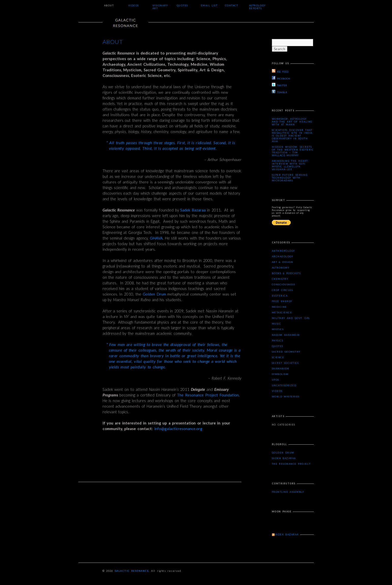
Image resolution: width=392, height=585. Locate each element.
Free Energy (282, 301)
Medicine (279, 307)
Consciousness (284, 284)
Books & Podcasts (286, 273)
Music (277, 324)
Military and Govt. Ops (291, 318)
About (109, 5)
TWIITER (279, 85)
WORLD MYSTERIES (286, 397)
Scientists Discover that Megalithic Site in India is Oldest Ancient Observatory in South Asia (292, 136)
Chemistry (280, 279)
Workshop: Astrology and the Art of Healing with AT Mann (292, 122)
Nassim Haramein (286, 335)
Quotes (182, 5)
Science (278, 357)
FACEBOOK (281, 78)
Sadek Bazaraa (193, 210)
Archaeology (283, 256)
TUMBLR (280, 92)
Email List (209, 5)
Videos (134, 5)
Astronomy (281, 268)
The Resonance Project (291, 464)
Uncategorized (284, 385)
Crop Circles (282, 290)
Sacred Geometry (286, 352)
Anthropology (283, 251)
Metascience (282, 313)
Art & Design (283, 262)
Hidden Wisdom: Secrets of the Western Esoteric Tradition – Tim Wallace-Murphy (293, 151)
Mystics (278, 329)
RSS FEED (280, 71)
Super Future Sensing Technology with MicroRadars (290, 178)
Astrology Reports (257, 7)
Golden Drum (154, 294)
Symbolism (280, 374)
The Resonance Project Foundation (208, 395)
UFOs (276, 380)
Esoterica (280, 296)
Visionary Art (160, 7)
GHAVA (156, 238)
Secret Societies (285, 363)
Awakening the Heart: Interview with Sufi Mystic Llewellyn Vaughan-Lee (290, 165)
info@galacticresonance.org (178, 429)
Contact (232, 5)
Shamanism (281, 369)
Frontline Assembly (288, 492)
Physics (278, 341)
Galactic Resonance (132, 571)
